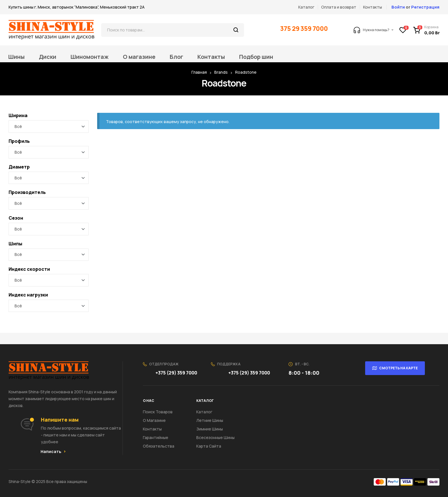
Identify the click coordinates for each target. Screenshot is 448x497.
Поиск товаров (158, 412)
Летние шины (210, 420)
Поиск (236, 30)
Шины (16, 57)
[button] (53, 452)
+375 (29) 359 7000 (177, 373)
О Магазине (154, 420)
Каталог (204, 412)
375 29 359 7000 (305, 29)
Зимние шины (210, 429)
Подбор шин (256, 57)
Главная (199, 72)
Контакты (211, 57)
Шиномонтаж (90, 57)
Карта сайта (209, 446)
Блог (176, 57)
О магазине (139, 57)
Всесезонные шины (215, 437)
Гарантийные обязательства (159, 442)
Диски (48, 57)
